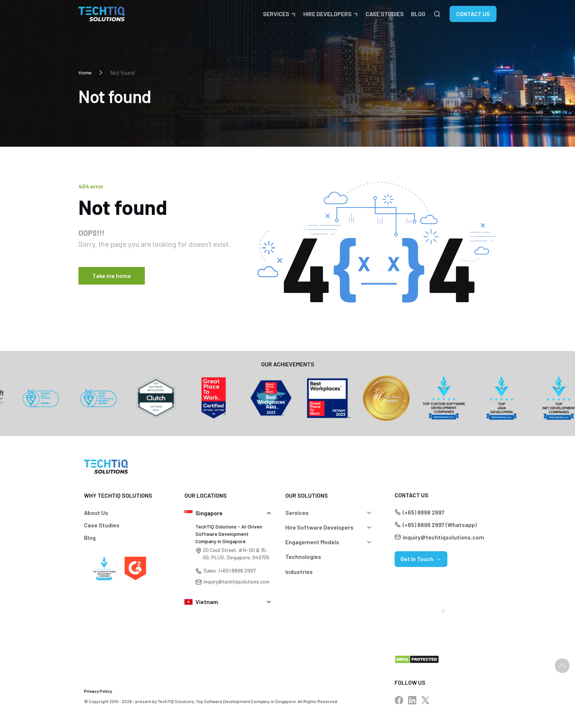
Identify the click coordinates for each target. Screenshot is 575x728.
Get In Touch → (421, 559)
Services (276, 14)
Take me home (112, 276)
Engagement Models (312, 542)
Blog (418, 14)
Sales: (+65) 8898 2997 (230, 570)
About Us (96, 513)
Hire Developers (327, 14)
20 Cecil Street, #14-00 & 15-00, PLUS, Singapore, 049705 (236, 554)
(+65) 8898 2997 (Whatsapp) (440, 525)
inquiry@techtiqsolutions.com (237, 581)
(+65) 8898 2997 (424, 512)
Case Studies (385, 14)
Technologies (303, 557)
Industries (299, 572)
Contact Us (473, 14)
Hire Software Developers (319, 527)
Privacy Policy (98, 691)
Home (85, 72)
